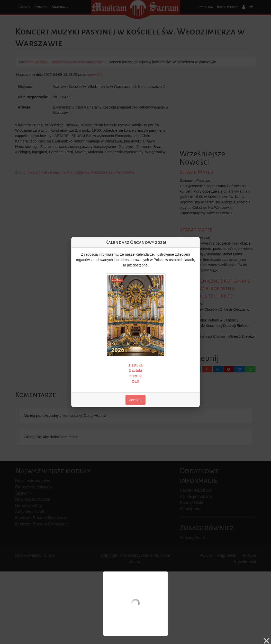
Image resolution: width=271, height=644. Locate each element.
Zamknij (136, 400)
